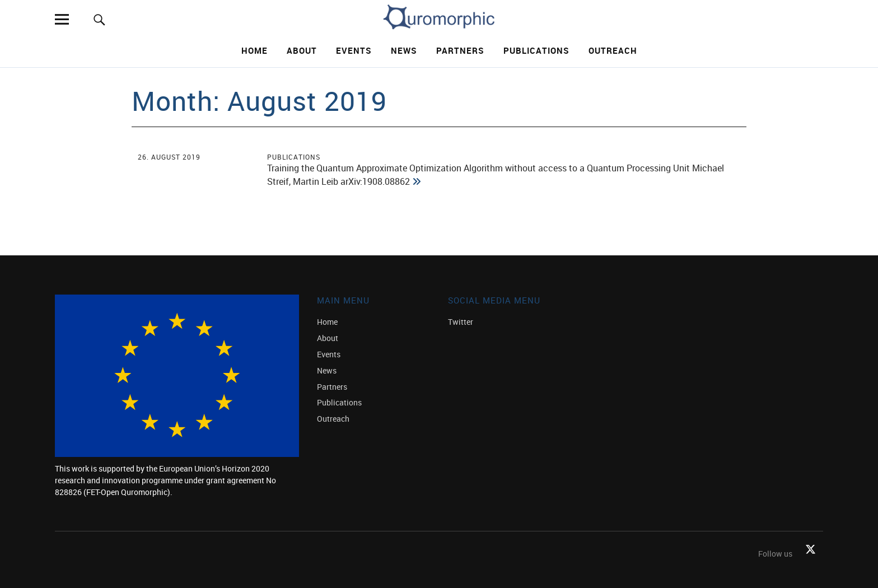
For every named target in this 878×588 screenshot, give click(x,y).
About (302, 50)
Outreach (613, 50)
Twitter (461, 322)
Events (354, 50)
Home (254, 50)
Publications (536, 50)
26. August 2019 (169, 157)
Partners (460, 50)
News (404, 50)
